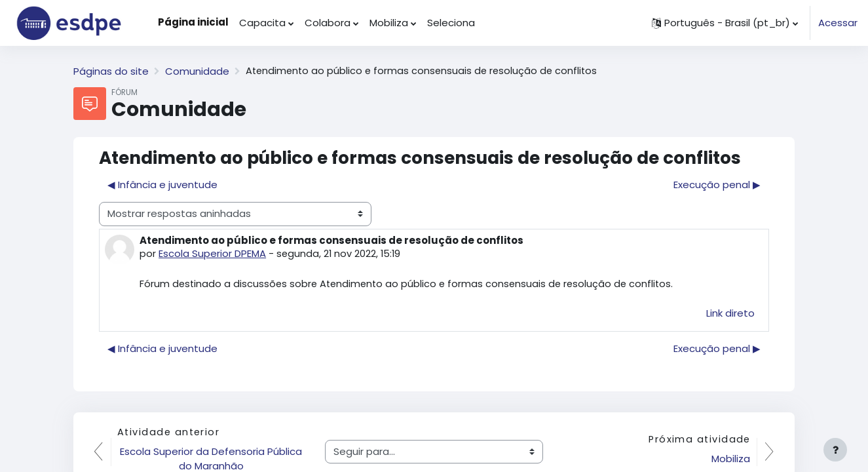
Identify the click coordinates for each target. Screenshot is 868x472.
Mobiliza (730, 459)
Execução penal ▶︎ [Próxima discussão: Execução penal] (717, 185)
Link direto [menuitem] (730, 314)
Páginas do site (111, 71)
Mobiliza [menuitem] (389, 23)
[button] (725, 23)
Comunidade (197, 71)
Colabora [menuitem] (328, 23)
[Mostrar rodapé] (835, 450)
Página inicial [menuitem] (193, 22)
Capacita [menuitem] (262, 23)
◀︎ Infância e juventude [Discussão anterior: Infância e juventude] (162, 185)
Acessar (838, 23)
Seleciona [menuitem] (451, 23)
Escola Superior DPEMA (212, 253)
